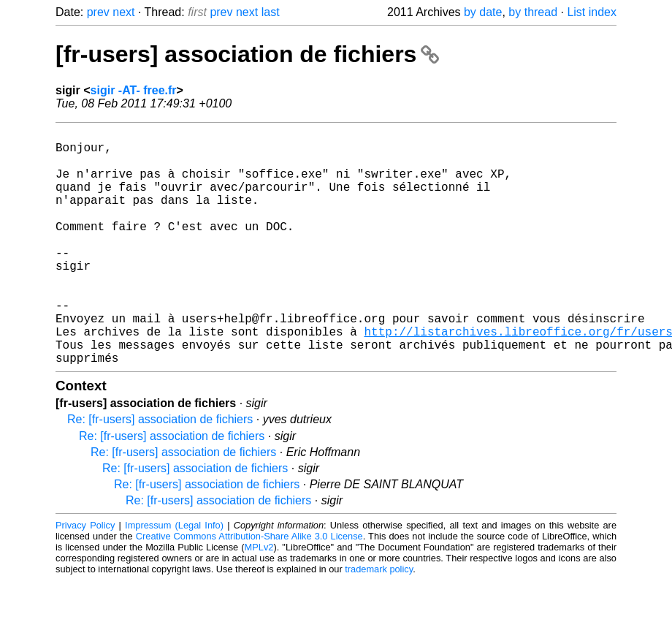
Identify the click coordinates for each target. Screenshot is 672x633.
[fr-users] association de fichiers (247, 54)
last (271, 12)
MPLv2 (259, 600)
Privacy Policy (85, 578)
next (123, 12)
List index (592, 12)
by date (483, 12)
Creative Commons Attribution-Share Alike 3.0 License (249, 589)
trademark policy (379, 622)
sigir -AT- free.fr (134, 90)
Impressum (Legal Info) (174, 578)
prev (98, 12)
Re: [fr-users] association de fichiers (160, 472)
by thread (533, 12)
